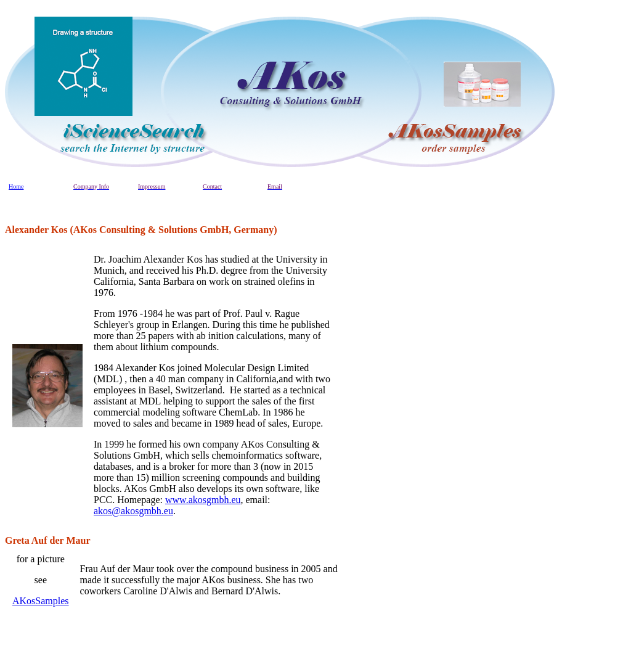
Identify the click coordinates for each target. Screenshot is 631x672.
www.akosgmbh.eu (203, 500)
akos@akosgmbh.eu (133, 511)
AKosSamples (41, 601)
